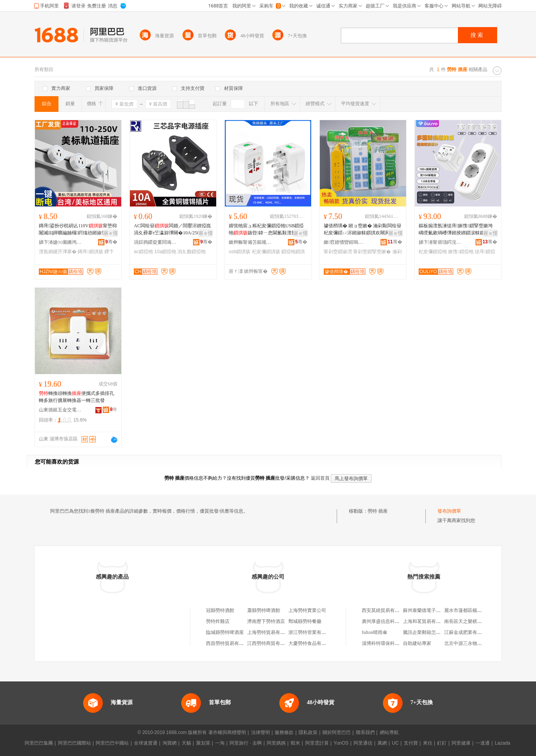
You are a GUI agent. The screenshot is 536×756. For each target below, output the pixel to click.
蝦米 (295, 743)
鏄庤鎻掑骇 (90, 252)
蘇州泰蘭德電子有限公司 (429, 610)
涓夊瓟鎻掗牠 (191, 252)
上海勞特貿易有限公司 (271, 632)
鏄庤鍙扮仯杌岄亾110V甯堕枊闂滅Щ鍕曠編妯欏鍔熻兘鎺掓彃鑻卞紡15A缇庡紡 (78, 230)
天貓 (186, 743)
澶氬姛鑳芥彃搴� (58, 252)
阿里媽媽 (276, 743)
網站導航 (389, 732)
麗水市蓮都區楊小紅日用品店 (475, 610)
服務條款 (284, 732)
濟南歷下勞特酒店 (266, 621)
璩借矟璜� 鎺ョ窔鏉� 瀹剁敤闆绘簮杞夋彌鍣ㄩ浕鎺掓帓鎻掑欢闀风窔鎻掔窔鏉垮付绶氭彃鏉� (363, 230)
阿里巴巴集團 (39, 743)
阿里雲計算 (317, 743)
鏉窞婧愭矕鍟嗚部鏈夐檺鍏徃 (345, 242)
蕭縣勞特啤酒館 (264, 610)
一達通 (483, 743)
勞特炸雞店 (218, 621)
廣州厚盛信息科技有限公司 (390, 621)
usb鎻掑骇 (240, 252)
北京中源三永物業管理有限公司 (477, 643)
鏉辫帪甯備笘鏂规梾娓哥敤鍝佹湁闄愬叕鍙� (250, 242)
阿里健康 (461, 743)
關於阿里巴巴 (337, 732)
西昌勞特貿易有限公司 (230, 643)
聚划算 (203, 743)
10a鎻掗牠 (165, 252)
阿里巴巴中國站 (112, 743)
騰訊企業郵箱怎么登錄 (427, 632)
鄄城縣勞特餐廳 (305, 621)
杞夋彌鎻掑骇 (266, 252)
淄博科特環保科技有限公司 (390, 643)
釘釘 (442, 743)
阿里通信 (363, 743)
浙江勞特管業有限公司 (312, 632)
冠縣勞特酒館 (220, 610)
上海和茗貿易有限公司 (427, 621)
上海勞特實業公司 (307, 610)
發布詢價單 (449, 511)
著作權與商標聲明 (227, 732)
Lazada (502, 743)
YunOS (341, 743)
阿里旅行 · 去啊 (246, 743)
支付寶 (411, 743)
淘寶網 (170, 743)
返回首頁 (320, 478)
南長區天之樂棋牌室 (465, 621)
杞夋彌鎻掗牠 (433, 252)
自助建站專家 (417, 643)
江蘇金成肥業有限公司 (468, 632)
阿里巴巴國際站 (75, 743)
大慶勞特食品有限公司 (312, 643)
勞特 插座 (378, 511)
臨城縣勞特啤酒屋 (225, 632)
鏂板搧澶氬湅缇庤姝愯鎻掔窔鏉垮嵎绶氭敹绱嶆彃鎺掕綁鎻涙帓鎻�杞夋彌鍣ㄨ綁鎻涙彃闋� (456, 230)
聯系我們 (365, 732)
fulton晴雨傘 (375, 632)
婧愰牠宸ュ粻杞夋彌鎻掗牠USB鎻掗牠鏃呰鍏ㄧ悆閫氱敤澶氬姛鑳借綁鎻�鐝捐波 (267, 230)
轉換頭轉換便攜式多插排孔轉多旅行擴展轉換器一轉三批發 (77, 397)
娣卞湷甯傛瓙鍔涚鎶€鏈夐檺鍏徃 (440, 242)
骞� (111, 242)
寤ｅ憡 (111, 233)
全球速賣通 (146, 743)
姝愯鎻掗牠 (461, 252)
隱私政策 (308, 732)
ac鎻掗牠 (143, 252)
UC (395, 743)
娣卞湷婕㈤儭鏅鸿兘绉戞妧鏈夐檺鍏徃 (60, 242)
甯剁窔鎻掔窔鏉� (372, 252)
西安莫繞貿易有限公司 (385, 610)
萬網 (382, 743)
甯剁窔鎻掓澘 (338, 252)
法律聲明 (261, 732)
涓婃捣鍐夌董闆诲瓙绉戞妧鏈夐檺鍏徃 (155, 242)
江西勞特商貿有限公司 (271, 643)
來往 (428, 743)
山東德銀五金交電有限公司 (60, 410)
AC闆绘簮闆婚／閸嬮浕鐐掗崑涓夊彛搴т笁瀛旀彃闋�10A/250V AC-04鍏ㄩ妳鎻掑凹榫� (173, 230)
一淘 (220, 743)
